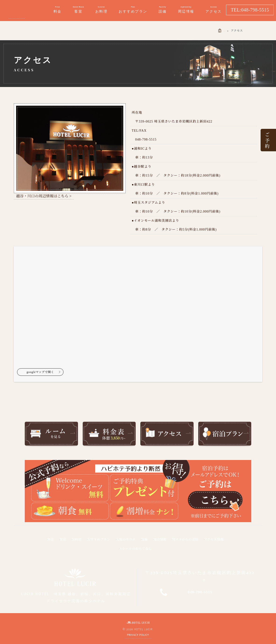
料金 (42, 542)
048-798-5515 (200, 591)
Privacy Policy (138, 634)
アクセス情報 (113, 549)
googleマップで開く (40, 374)
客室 (59, 542)
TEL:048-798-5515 (250, 10)
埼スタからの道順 (220, 542)
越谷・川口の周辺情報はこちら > (44, 196)
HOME (220, 31)
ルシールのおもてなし (153, 549)
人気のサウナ (142, 542)
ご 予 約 (267, 140)
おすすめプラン (107, 542)
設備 (166, 542)
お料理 (78, 542)
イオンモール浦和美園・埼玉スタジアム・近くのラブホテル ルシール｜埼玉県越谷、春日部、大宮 (16, 11)
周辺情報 (187, 542)
